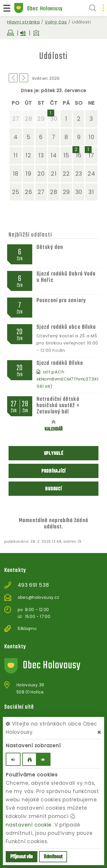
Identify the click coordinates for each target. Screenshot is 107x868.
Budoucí (53, 489)
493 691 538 (33, 585)
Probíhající (53, 471)
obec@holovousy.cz (39, 597)
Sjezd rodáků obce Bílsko (66, 327)
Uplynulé (54, 454)
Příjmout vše (22, 857)
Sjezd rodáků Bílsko (60, 363)
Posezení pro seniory (61, 301)
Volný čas (56, 22)
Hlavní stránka (24, 22)
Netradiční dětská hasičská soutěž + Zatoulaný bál (58, 406)
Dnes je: (30, 91)
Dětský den (50, 247)
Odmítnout (53, 857)
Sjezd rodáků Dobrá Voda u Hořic (66, 277)
